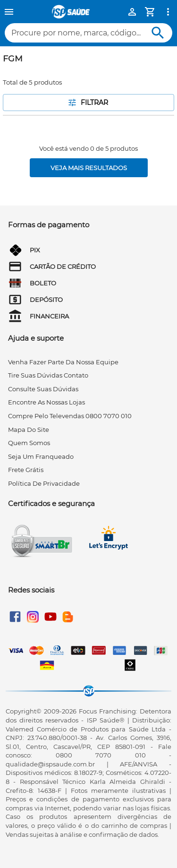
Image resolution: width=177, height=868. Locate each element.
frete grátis (26, 470)
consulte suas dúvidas (43, 389)
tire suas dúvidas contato (48, 375)
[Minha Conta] (132, 12)
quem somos (29, 443)
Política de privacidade (44, 483)
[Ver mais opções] (168, 12)
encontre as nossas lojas (46, 402)
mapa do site (29, 430)
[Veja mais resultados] (89, 168)
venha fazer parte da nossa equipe (63, 362)
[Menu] (9, 12)
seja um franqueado (41, 456)
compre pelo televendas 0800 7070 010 (70, 416)
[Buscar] (158, 33)
